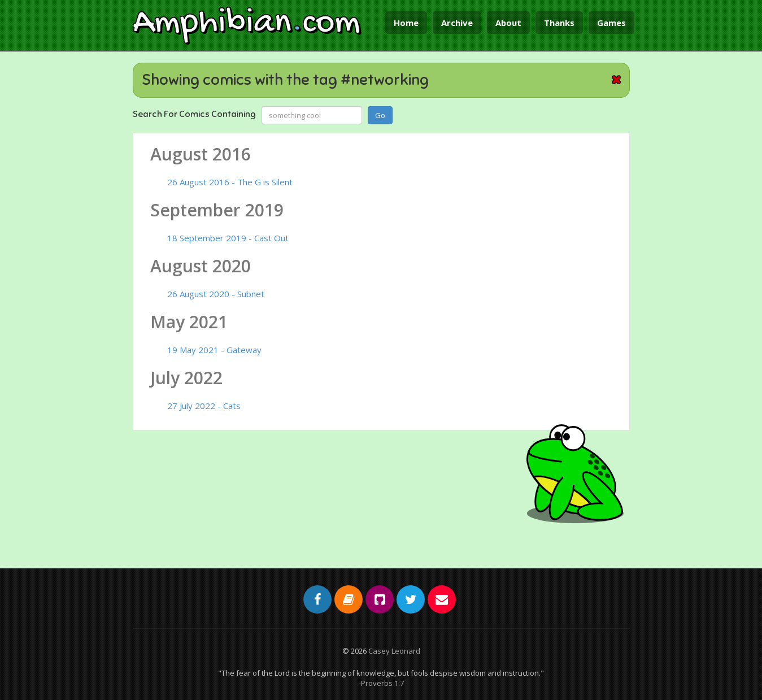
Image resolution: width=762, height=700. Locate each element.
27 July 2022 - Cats (204, 406)
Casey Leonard (394, 651)
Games (611, 23)
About (508, 23)
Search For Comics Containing (194, 114)
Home (406, 23)
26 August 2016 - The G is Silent (230, 182)
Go (380, 115)
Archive (457, 23)
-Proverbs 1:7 (381, 683)
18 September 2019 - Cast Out (228, 238)
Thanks (559, 23)
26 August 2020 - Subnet (216, 294)
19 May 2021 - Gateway (214, 350)
